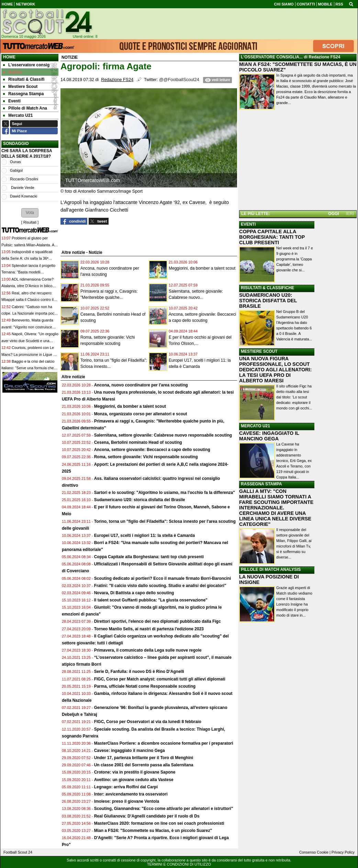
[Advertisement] (298, 161)
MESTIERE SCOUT (259, 351)
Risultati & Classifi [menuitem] (24, 79)
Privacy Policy (343, 852)
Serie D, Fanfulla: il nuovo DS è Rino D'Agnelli (139, 672)
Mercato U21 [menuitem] (18, 115)
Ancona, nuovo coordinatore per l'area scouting (141, 385)
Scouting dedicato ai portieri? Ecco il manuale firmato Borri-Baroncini (163, 578)
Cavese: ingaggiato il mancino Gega (130, 751)
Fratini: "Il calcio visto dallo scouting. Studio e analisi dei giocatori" (160, 586)
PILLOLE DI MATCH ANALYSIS (271, 570)
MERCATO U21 (255, 426)
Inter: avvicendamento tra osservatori (131, 794)
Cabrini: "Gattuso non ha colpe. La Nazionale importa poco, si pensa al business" (29, 313)
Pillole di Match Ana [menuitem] (25, 108)
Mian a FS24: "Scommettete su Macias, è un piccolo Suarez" (153, 831)
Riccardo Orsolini (24, 179)
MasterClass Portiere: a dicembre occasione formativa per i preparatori (164, 743)
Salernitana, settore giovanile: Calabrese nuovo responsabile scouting (163, 435)
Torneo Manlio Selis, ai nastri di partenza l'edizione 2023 (149, 629)
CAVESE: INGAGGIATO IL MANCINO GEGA (269, 436)
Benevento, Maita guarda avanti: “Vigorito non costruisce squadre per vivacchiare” (27, 327)
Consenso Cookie (314, 852)
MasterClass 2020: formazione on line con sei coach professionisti (159, 823)
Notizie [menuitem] (12, 72)
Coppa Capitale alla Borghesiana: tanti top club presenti (149, 557)
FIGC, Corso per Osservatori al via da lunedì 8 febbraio (148, 722)
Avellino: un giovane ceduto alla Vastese (134, 780)
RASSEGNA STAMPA (261, 484)
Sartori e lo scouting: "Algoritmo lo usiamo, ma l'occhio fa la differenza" (165, 493)
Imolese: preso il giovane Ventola (127, 801)
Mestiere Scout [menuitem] (20, 87)
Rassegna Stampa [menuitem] (23, 94)
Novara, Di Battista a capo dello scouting (134, 593)
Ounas (15, 162)
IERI (350, 214)
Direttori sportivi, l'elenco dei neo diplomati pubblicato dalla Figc (158, 621)
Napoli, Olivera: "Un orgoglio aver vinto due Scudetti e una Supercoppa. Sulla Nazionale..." (30, 341)
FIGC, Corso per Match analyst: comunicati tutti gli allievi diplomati (160, 679)
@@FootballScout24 (179, 80)
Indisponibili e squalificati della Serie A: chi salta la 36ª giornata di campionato (27, 258)
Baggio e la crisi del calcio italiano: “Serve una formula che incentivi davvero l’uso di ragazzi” (29, 368)
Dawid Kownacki (24, 196)
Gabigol (16, 170)
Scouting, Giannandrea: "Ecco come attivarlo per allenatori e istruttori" (164, 809)
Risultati (30, 222)
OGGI (333, 214)
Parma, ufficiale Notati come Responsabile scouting (145, 686)
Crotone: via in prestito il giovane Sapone (135, 772)
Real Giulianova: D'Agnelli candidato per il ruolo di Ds (147, 816)
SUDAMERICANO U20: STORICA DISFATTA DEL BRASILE (268, 301)
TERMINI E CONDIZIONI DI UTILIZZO (179, 864)
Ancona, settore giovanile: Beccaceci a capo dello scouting (152, 450)
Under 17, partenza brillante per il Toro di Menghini (144, 758)
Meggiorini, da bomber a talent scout (202, 268)
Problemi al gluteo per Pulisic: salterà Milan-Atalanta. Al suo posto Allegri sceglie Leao (28, 245)
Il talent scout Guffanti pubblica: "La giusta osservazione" (151, 600)
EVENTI (248, 224)
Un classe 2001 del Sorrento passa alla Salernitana (144, 765)
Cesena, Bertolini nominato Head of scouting (138, 442)
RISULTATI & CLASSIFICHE (267, 288)
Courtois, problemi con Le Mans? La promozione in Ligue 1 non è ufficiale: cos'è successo (28, 354)
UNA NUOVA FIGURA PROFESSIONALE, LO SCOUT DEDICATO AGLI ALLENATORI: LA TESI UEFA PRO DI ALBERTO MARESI (275, 370)
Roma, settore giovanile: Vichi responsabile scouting (146, 457)
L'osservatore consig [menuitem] (26, 65)
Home (9, 57)
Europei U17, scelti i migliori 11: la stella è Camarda (144, 536)
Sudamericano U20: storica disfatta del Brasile (140, 500)
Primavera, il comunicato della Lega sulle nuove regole (148, 650)
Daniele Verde (22, 188)
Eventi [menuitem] (12, 101)
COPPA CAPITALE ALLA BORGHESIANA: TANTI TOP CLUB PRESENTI (272, 237)
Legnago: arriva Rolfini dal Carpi (126, 787)
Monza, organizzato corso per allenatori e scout (141, 414)
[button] (30, 213)
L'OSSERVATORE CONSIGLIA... (272, 57)
